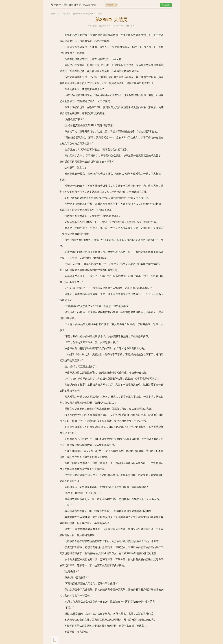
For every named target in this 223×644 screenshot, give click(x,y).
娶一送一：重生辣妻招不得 (84, 14)
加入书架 (166, 5)
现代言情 (67, 14)
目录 (100, 14)
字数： (128, 26)
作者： (90, 26)
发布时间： (104, 26)
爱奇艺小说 (56, 14)
